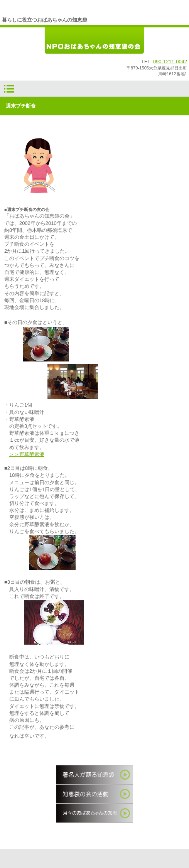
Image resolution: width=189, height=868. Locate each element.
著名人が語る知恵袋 (94, 775)
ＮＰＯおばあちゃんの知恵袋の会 (94, 41)
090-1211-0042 (170, 62)
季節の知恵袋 (94, 813)
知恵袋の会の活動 (94, 794)
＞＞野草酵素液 (27, 454)
